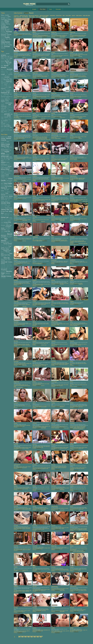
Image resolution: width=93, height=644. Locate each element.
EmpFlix (7, 18)
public (5, 116)
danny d (19, 118)
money (57, 36)
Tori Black (10, 270)
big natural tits (4, 64)
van (52, 304)
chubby (10, 71)
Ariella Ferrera (4, 159)
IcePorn (8, 24)
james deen (43, 118)
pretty (2, 116)
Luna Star (7, 231)
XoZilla (10, 45)
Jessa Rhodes (4, 204)
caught (61, 199)
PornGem (3, 32)
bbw (7, 60)
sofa (26, 97)
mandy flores (52, 16)
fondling (55, 406)
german (2, 90)
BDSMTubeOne (4, 17)
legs (9, 99)
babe (11, 58)
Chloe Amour (9, 181)
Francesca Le (4, 192)
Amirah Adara (5, 150)
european (6, 84)
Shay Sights (3, 265)
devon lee (41, 139)
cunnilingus (3, 78)
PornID (2, 33)
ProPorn (9, 34)
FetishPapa (4, 19)
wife (11, 130)
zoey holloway (25, 17)
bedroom (42, 56)
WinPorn (6, 45)
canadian (72, 427)
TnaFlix (7, 37)
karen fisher (79, 552)
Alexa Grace (7, 143)
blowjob (4, 67)
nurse (52, 632)
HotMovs (3, 24)
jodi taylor (80, 56)
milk (47, 343)
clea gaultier (45, 17)
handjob (8, 91)
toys (11, 127)
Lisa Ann (3, 230)
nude (10, 110)
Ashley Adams (7, 161)
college (7, 72)
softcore (10, 121)
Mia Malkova (4, 237)
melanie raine (44, 57)
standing (19, 159)
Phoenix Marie (5, 249)
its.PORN (3, 25)
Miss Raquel (9, 241)
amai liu (73, 16)
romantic (53, 179)
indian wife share (86, 16)
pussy (9, 116)
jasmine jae (25, 181)
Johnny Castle (8, 208)
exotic (62, 283)
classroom (48, 468)
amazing (39, 56)
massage (3, 103)
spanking (5, 122)
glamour (62, 56)
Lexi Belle (3, 227)
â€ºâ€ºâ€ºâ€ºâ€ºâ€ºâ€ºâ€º (31, 637)
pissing (2, 114)
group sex (45, 137)
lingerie (3, 102)
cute (2, 80)
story (21, 77)
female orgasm (63, 570)
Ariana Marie (9, 158)
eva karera (45, 139)
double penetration (5, 82)
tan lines (25, 77)
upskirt (45, 304)
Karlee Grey (7, 215)
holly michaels (82, 428)
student (83, 36)
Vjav (2, 45)
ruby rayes (34, 140)
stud (82, 448)
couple (11, 73)
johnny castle (62, 37)
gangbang (8, 89)
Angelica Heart (8, 154)
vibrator (24, 159)
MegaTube (4, 29)
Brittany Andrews (4, 171)
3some (8, 54)
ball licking (57, 35)
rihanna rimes (48, 139)
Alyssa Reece (7, 149)
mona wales (68, 16)
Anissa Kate (5, 157)
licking (7, 100)
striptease (3, 125)
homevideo (6, 94)
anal (2, 57)
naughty (3, 110)
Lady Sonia (3, 224)
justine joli (24, 98)
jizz (12, 97)
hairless (82, 199)
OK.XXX (7, 30)
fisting (71, 570)
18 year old (3, 54)
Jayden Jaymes (5, 202)
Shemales (58, 9)
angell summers (58, 139)
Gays (51, 9)
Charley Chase (4, 179)
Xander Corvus (6, 276)
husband (4, 95)
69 (35, 96)
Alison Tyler (7, 147)
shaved (6, 120)
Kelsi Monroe (6, 219)
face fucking (60, 448)
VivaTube (8, 44)
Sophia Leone (9, 266)
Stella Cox (8, 267)
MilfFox (8, 29)
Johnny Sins (5, 210)
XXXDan (7, 46)
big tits (9, 64)
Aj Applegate (3, 142)
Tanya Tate (10, 268)
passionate (72, 469)
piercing (10, 113)
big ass (7, 61)
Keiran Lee (5, 217)
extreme (60, 364)
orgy (8, 111)
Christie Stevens (4, 182)
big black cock (74, 219)
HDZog (3, 23)
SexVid (2, 38)
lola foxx (24, 57)
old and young (72, 407)
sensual (2, 120)
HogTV (7, 23)
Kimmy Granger (4, 221)
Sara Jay (7, 258)
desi (83, 242)
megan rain (81, 284)
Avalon (6, 167)
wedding (17, 117)
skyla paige (25, 306)
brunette (10, 69)
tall (23, 77)
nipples (6, 110)
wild (2, 131)
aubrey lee (76, 201)
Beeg (9, 17)
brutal (66, 240)
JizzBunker (5, 27)
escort (52, 36)
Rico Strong (7, 254)
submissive (74, 550)
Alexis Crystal (5, 144)
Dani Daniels (8, 186)
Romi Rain (7, 255)
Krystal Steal (7, 223)
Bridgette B (7, 168)
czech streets (39, 17)
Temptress (4, 270)
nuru (35, 549)
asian (6, 57)
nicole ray (24, 241)
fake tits (9, 85)
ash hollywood (39, 264)
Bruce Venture (7, 172)
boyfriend (39, 384)
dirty (4, 81)
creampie (10, 74)
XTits (2, 47)
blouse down (59, 16)
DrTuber (3, 18)
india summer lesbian (44, 16)
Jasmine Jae (4, 199)
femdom (6, 87)
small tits (5, 121)
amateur (4, 55)
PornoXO (4, 34)
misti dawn (62, 284)
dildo (2, 81)
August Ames (8, 164)
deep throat (6, 80)
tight (5, 128)
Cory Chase (8, 183)
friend (73, 283)
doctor (62, 631)
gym (22, 283)
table (64, 406)
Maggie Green (9, 233)
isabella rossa (38, 139)
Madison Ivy (3, 233)
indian (8, 95)
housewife (75, 77)
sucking (8, 125)
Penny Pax (8, 248)
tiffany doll (62, 407)
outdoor (3, 113)
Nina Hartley (5, 246)
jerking (73, 304)
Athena (3, 162)
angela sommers (39, 241)
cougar (7, 73)
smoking (34, 180)
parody (26, 386)
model (2, 108)
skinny (10, 120)
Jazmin (10, 202)
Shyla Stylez (3, 266)
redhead (6, 117)
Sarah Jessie (4, 259)
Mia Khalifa (9, 236)
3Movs (3, 15)
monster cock (10, 108)
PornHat (9, 32)
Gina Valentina (9, 195)
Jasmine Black (8, 198)
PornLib (6, 33)
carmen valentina (77, 551)
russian (5, 118)
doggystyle (9, 81)
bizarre (25, 364)
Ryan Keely (3, 256)
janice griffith (62, 510)
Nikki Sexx (8, 245)
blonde (6, 66)
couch (26, 138)
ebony (11, 82)
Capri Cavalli (4, 173)
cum (6, 76)
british (5, 69)
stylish (62, 179)
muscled (42, 179)
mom (5, 108)
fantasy (2, 86)
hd (9, 93)
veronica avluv (81, 429)
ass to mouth (24, 425)
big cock (9, 63)
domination (53, 241)
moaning (9, 106)
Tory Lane (3, 271)
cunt (7, 78)
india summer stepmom (34, 16)
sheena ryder (85, 201)
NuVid (3, 30)
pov (12, 114)
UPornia (3, 40)
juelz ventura (25, 221)
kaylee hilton (43, 139)
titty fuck (8, 128)
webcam (3, 130)
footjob (76, 631)
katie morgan (44, 428)
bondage (8, 68)
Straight (34, 9)
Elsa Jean (7, 189)
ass (8, 57)
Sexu (8, 36)
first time (73, 631)
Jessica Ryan (7, 206)
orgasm (5, 111)
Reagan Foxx (7, 251)
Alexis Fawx (5, 146)
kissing (8, 98)
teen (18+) (7, 126)
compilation (3, 73)
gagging (20, 364)
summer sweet (44, 345)
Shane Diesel (8, 264)
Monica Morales (5, 242)
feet (7, 86)
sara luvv (43, 386)
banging (17, 158)
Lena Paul (9, 225)
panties (6, 113)
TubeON (3, 39)
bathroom (55, 199)
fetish (10, 87)
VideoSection (6, 42)
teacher (63, 220)
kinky (5, 98)
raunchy (42, 97)
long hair (7, 102)
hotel (55, 36)
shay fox (71, 244)
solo (2, 122)
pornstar (7, 114)
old (12, 110)
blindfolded (67, 364)
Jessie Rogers (4, 207)
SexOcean (4, 36)
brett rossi (75, 326)
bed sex (36, 35)
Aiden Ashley (9, 140)
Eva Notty (7, 191)
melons (6, 105)
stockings (3, 123)
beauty (3, 61)
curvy (10, 78)
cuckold (2, 76)
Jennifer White (6, 203)
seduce (56, 179)
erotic (2, 84)
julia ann (80, 118)
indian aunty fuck (17, 17)
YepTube (3, 48)
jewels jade (85, 244)
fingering (3, 89)
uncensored (3, 129)
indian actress (79, 16)
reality (2, 117)
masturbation (9, 103)
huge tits (24, 591)
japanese (8, 97)
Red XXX (3, 252)
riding (10, 117)
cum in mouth (47, 384)
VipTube (3, 44)
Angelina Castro (5, 155)
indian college (32, 17)
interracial (3, 97)
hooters (21, 591)
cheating (6, 71)
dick (11, 80)
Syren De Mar (4, 268)
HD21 (2, 21)
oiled (86, 406)
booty (2, 69)
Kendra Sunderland (7, 220)
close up (3, 72)
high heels (46, 304)
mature (3, 105)
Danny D (4, 188)
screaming (9, 118)
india (64, 16)
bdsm (10, 60)
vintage (7, 129)
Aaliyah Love (4, 137)
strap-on (8, 124)
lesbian (3, 100)
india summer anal (24, 16)
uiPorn (10, 39)
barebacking (3, 60)
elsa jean (75, 160)
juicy (75, 138)
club (66, 35)
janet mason (81, 244)
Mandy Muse (4, 234)
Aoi (5, 158)
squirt (9, 122)
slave (71, 550)
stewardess (64, 36)
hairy (4, 91)
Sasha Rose (8, 261)
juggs (2, 98)
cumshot (7, 77)
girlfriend (6, 90)
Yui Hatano (3, 278)
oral (2, 111)
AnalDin (7, 15)
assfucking (7, 58)
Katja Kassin (7, 216)
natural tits (3, 109)
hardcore (4, 93)
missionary (4, 106)
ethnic (15, 426)
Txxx (7, 39)
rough (2, 118)
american (9, 55)
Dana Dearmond (5, 185)
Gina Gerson (5, 194)
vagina (63, 529)
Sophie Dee (3, 267)
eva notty (82, 551)
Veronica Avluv (7, 275)
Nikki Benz (3, 245)
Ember (3, 191)
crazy (7, 74)
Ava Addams (4, 165)
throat (2, 128)
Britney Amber (5, 169)
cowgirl (3, 74)
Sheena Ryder (9, 265)
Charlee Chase (8, 177)
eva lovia (75, 387)
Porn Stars (43, 9)
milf (9, 105)
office (19, 77)
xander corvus (62, 117)
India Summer (5, 196)
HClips (9, 19)
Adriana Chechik (6, 139)
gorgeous (45, 116)
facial (6, 85)
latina (6, 99)
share (20, 139)
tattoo (2, 126)
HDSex (7, 21)
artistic (36, 364)
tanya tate (43, 221)
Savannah (4, 262)
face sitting (64, 76)
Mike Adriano (4, 240)
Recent (31, 13)
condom (25, 76)
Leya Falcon (8, 228)
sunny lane (43, 510)
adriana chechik (39, 37)
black (2, 66)
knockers (3, 99)
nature (8, 109)
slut (2, 121)
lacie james (83, 552)
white (8, 130)
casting (2, 71)
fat (5, 86)
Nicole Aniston (8, 244)
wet (6, 130)
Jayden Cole (7, 200)
